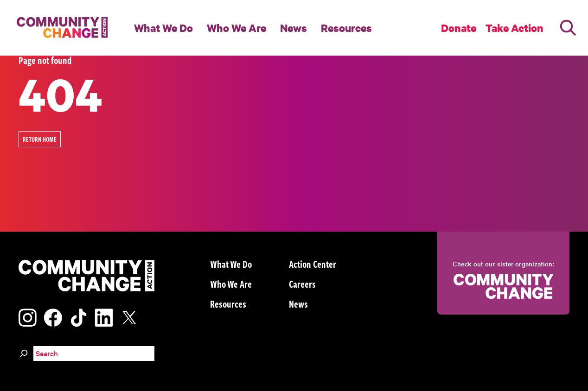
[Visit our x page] (132, 316)
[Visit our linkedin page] (104, 316)
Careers (302, 284)
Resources (346, 28)
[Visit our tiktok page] (78, 316)
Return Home (40, 139)
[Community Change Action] (59, 28)
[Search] (568, 28)
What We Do (163, 28)
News (294, 28)
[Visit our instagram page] (28, 316)
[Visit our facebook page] (53, 316)
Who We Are (236, 28)
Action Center (313, 264)
